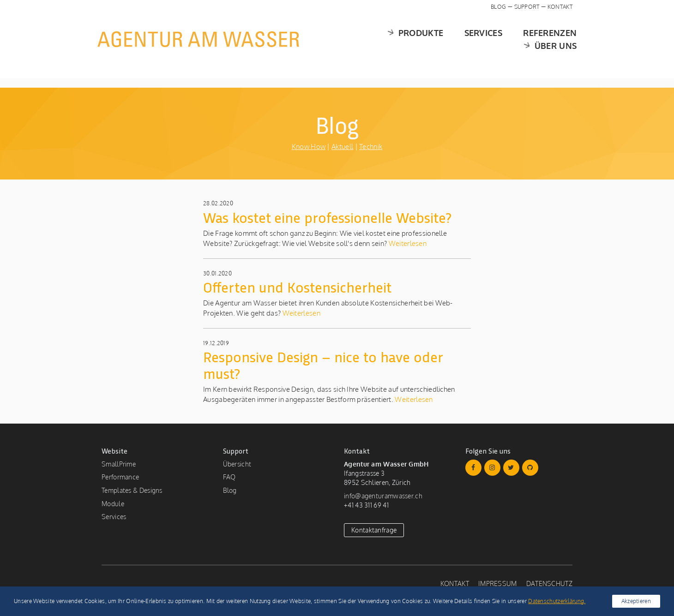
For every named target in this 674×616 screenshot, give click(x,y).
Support (527, 7)
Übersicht (237, 464)
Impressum (498, 583)
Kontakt (560, 7)
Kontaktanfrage (374, 530)
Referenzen (482, 39)
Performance (120, 477)
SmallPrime (119, 464)
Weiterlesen (407, 243)
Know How (309, 147)
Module (113, 504)
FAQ (229, 477)
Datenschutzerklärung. (557, 601)
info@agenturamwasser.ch (383, 496)
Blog (498, 7)
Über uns (544, 39)
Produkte (346, 39)
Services (416, 39)
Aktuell (342, 147)
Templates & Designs (132, 490)
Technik (371, 147)
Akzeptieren (636, 601)
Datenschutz (549, 583)
